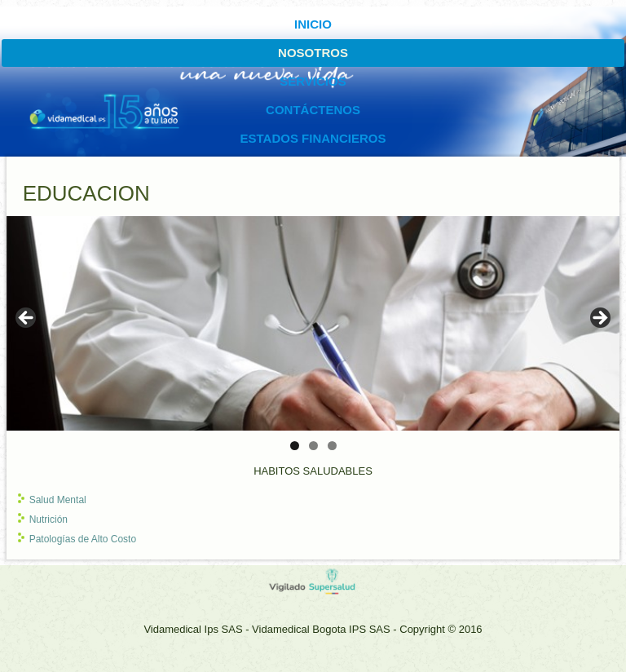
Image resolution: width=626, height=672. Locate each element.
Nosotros (313, 53)
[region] (313, 323)
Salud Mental (58, 500)
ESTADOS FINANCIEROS (313, 138)
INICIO (313, 24)
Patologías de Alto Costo (83, 539)
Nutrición (48, 519)
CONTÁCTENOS (313, 110)
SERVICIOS (313, 81)
